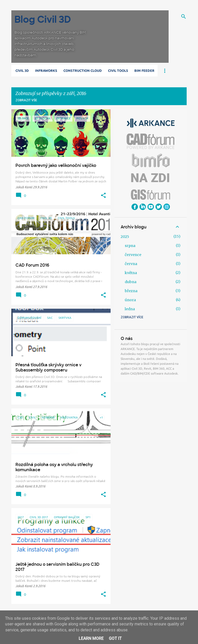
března (131, 291)
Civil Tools (118, 71)
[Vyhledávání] (184, 17)
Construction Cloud (83, 71)
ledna (130, 309)
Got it (115, 638)
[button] (103, 196)
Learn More (91, 638)
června (131, 264)
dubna (131, 282)
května (131, 273)
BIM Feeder (144, 71)
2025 (125, 237)
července (133, 255)
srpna (130, 246)
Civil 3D (22, 71)
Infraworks (46, 71)
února (130, 300)
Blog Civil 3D (43, 20)
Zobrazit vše (26, 100)
